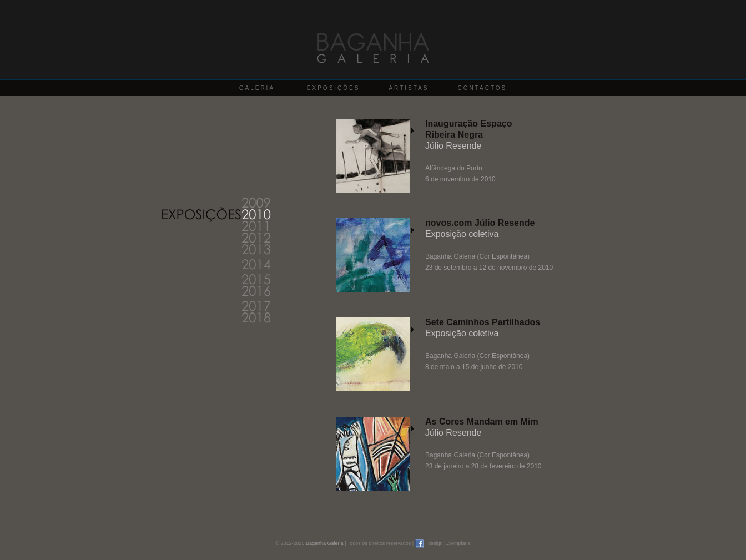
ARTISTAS (409, 88)
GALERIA (257, 88)
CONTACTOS (482, 88)
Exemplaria (458, 543)
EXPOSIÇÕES (334, 88)
